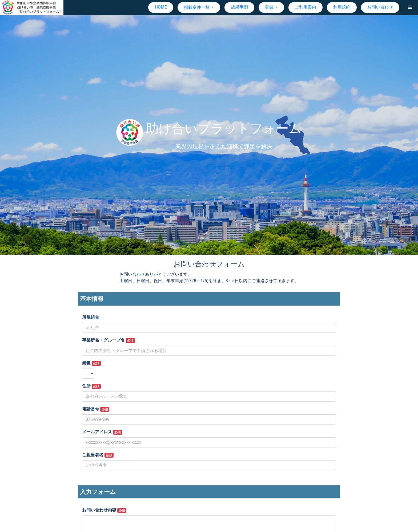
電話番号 (96, 409)
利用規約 (342, 7)
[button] (410, 7)
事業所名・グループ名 (108, 340)
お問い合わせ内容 (104, 510)
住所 (91, 386)
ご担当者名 (98, 455)
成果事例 (239, 7)
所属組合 (91, 317)
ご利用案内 (306, 7)
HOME (161, 7)
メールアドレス (102, 432)
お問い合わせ (380, 7)
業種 (91, 363)
